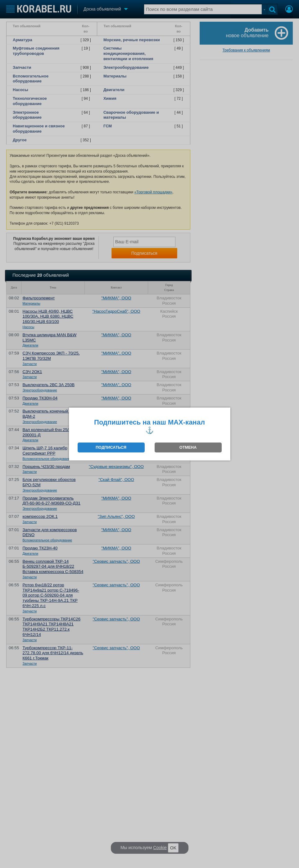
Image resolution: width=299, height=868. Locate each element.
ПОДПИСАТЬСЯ (111, 447)
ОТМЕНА (188, 447)
